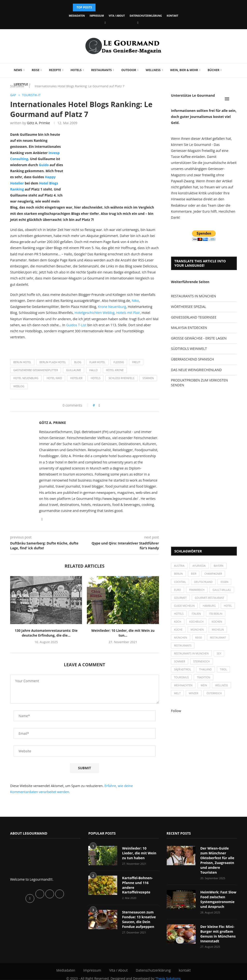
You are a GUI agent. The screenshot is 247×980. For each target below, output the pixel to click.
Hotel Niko (54, 378)
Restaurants (101, 70)
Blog (78, 362)
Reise (35, 70)
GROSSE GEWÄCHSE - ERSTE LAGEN (199, 338)
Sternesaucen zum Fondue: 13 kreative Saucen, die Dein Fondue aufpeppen (139, 919)
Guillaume (74, 370)
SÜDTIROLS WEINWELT (189, 349)
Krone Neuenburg (112, 307)
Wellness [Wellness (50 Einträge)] (223, 690)
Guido (44, 165)
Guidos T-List (77, 325)
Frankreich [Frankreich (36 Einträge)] (197, 591)
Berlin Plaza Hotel (53, 362)
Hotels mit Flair (128, 313)
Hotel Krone (115, 370)
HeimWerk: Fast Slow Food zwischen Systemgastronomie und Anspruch (218, 894)
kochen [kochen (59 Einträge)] (180, 632)
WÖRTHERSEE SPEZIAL (189, 307)
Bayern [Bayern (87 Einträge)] (220, 566)
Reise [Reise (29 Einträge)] (220, 640)
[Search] (234, 99)
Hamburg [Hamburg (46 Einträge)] (210, 607)
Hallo (93, 370)
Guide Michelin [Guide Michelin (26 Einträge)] (185, 607)
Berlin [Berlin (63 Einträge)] (179, 574)
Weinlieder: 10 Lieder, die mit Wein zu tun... (123, 633)
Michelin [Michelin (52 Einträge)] (180, 640)
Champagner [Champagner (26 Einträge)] (214, 574)
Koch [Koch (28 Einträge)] (200, 624)
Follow (176, 716)
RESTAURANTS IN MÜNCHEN (194, 296)
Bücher (214, 70)
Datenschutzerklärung (146, 16)
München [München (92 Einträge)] (202, 640)
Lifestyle (21, 84)
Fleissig (119, 362)
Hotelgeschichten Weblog (94, 313)
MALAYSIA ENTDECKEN (189, 328)
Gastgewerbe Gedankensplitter (36, 370)
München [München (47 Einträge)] (217, 632)
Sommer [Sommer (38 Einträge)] (180, 665)
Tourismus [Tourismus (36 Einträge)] (182, 682)
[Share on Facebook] (99, 405)
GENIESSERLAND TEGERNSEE (194, 317)
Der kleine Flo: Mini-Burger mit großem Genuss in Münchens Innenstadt (218, 928)
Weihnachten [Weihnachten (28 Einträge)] (184, 690)
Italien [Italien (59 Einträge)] (214, 616)
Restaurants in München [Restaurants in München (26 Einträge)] (192, 657)
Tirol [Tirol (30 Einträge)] (225, 673)
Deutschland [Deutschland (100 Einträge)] (204, 582)
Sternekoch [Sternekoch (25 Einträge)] (202, 665)
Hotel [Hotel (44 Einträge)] (178, 616)
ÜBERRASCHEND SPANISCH (192, 359)
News (18, 70)
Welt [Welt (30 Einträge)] (178, 698)
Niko (135, 301)
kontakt (172, 16)
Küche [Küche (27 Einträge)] (198, 632)
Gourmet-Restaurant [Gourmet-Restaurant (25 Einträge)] (210, 599)
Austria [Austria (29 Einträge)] (179, 566)
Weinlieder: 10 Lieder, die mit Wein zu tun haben (140, 853)
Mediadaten (77, 16)
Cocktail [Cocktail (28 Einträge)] (180, 582)
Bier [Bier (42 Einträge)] (194, 574)
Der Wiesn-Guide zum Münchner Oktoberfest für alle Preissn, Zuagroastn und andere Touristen (219, 858)
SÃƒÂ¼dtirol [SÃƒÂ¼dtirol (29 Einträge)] (183, 673)
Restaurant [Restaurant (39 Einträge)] (182, 649)
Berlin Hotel (22, 362)
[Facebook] (105, 23)
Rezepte (55, 70)
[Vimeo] (138, 23)
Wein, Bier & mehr (184, 70)
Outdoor (129, 70)
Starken (148, 378)
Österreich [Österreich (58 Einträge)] (215, 698)
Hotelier (76, 378)
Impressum (97, 16)
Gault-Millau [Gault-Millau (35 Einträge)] (223, 591)
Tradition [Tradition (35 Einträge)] (204, 682)
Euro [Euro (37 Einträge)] (178, 591)
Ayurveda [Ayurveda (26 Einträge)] (200, 566)
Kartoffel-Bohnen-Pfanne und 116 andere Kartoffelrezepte (137, 885)
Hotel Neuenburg (26, 378)
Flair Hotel (97, 362)
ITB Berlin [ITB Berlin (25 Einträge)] (181, 624)
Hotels (76, 70)
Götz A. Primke (38, 123)
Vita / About (117, 16)
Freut (136, 362)
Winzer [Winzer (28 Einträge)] (194, 698)
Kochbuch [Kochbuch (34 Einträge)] (219, 624)
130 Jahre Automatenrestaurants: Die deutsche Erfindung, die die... (46, 633)
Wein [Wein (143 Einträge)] (205, 690)
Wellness (153, 70)
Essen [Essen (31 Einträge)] (226, 582)
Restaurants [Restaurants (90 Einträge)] (208, 649)
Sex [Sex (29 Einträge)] (220, 657)
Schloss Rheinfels (121, 378)
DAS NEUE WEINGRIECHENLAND (196, 370)
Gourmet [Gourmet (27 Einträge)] (181, 599)
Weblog (19, 386)
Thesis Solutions (168, 973)
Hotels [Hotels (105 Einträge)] (196, 616)
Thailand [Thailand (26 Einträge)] (206, 673)
